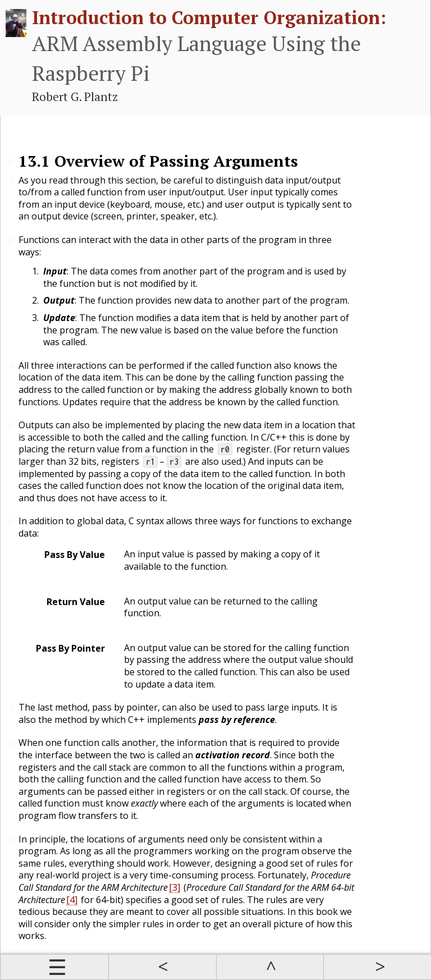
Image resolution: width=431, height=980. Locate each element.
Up (270, 967)
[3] (175, 887)
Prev (162, 967)
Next (377, 967)
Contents (54, 967)
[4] (72, 900)
